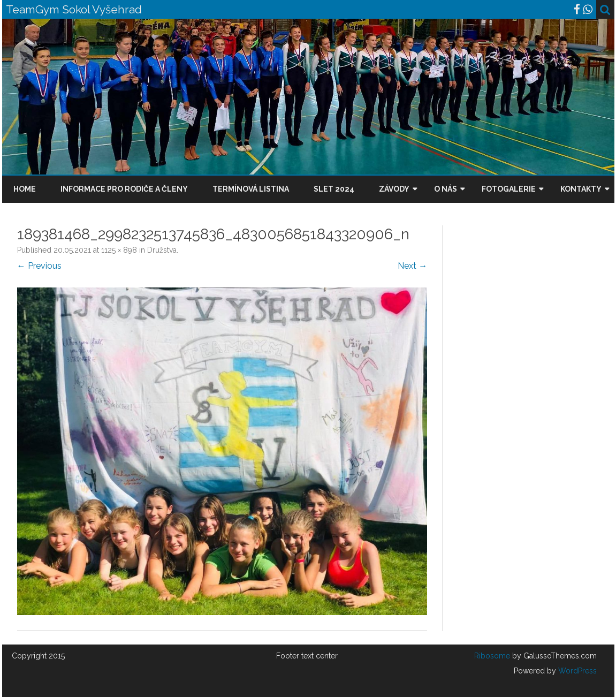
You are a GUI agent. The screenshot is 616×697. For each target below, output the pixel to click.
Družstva (162, 250)
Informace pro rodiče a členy (124, 189)
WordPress (576, 671)
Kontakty (581, 189)
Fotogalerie (509, 189)
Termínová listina (251, 189)
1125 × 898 (119, 250)
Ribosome (492, 656)
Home (25, 189)
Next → (412, 266)
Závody (394, 189)
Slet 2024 (334, 189)
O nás (446, 189)
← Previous (39, 266)
